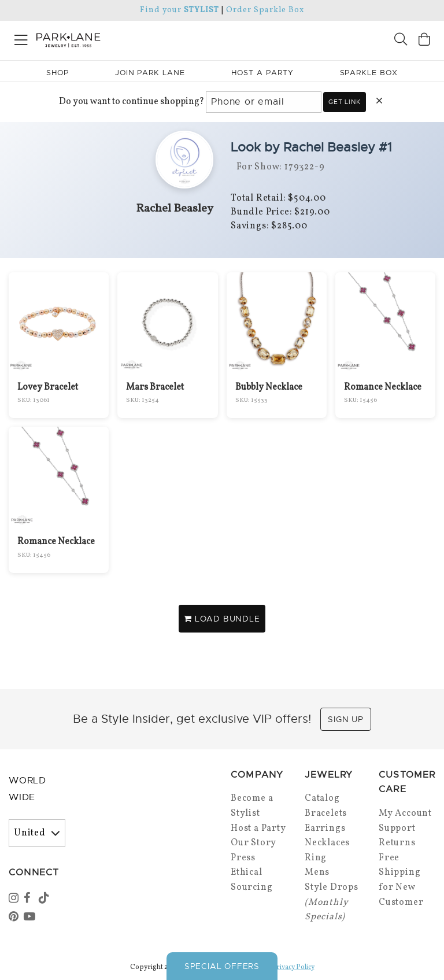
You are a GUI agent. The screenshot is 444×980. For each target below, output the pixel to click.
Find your (180, 10)
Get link (344, 102)
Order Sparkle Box (265, 10)
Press (243, 858)
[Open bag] (424, 41)
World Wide (27, 789)
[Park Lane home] (111, 39)
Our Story (254, 843)
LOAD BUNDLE (222, 619)
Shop (58, 73)
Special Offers (222, 966)
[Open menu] (21, 38)
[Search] (401, 41)
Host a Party (258, 829)
